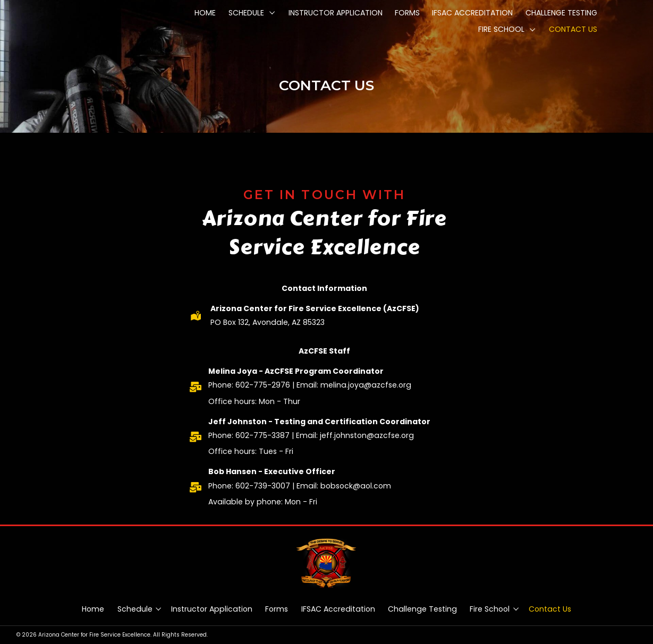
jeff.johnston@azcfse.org (367, 435)
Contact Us (550, 609)
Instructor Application (212, 609)
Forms (277, 609)
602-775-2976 (263, 385)
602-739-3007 (263, 486)
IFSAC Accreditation (338, 609)
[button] (272, 12)
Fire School (490, 609)
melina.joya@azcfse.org (366, 385)
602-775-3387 (262, 435)
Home (93, 609)
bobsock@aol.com (356, 486)
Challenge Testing (422, 609)
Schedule (135, 609)
